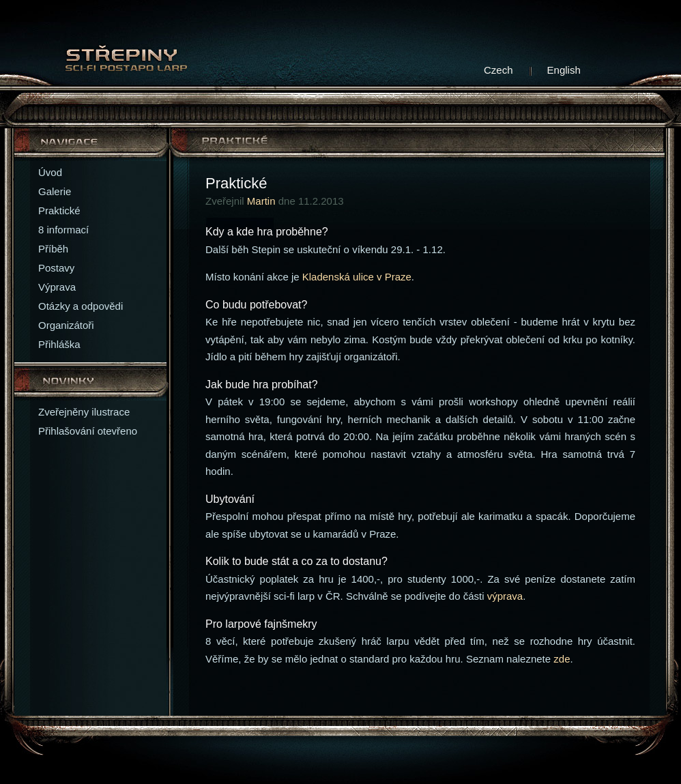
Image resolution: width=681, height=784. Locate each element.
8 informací (63, 230)
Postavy (56, 268)
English (564, 70)
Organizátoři (66, 325)
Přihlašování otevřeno (88, 431)
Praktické (59, 210)
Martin (261, 201)
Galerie (55, 191)
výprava (505, 596)
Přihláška (59, 344)
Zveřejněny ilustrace (84, 412)
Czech (498, 70)
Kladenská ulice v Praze (357, 277)
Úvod (50, 172)
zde (562, 659)
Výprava (57, 287)
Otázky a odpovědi (81, 306)
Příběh (53, 249)
